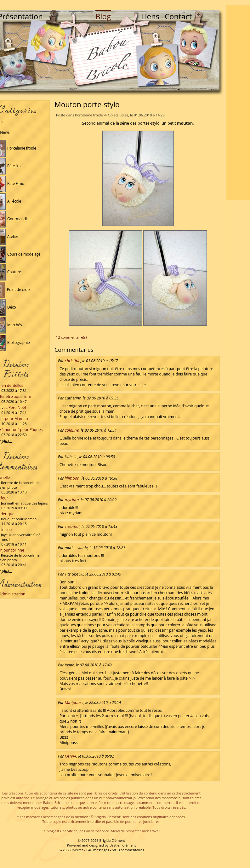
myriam (72, 499)
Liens (150, 16)
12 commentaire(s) (71, 337)
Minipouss (74, 702)
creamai (72, 526)
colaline (72, 430)
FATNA (70, 756)
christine (72, 361)
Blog (103, 16)
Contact (178, 16)
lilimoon (72, 478)
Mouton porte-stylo (87, 104)
